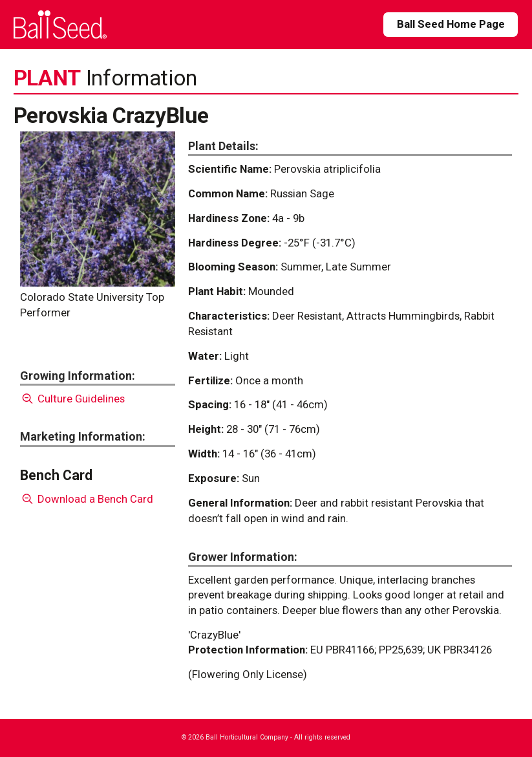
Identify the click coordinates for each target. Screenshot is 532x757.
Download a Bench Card (87, 499)
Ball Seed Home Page (451, 24)
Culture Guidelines (73, 399)
